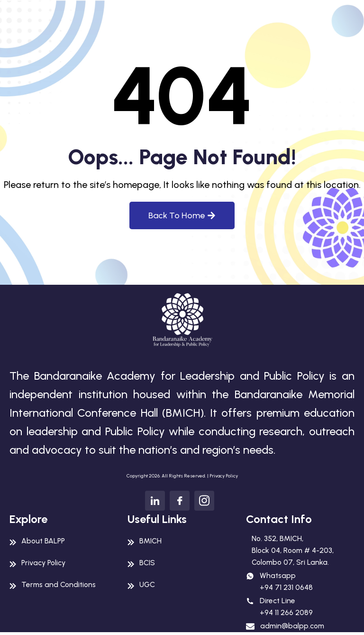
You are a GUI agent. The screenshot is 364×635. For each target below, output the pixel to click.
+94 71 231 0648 (287, 589)
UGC (147, 584)
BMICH (150, 541)
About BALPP (44, 541)
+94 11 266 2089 (286, 614)
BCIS (147, 563)
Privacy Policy (224, 476)
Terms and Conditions (60, 584)
